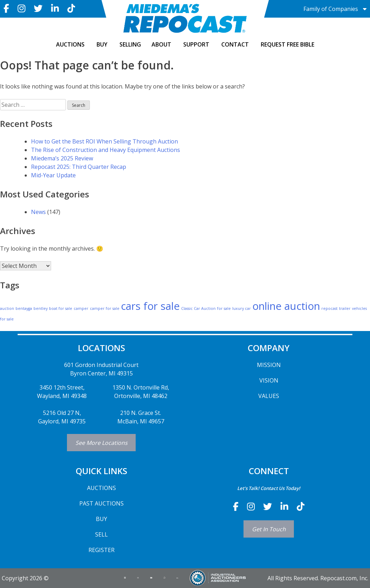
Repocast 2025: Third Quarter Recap (79, 167)
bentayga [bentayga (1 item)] (24, 308)
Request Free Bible (288, 44)
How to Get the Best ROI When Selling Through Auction (104, 141)
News (38, 212)
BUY (102, 44)
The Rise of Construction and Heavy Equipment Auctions (106, 150)
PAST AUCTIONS (101, 503)
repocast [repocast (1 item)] (329, 308)
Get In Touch (269, 529)
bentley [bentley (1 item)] (41, 308)
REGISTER (101, 550)
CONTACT (235, 44)
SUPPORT (196, 44)
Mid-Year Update (53, 175)
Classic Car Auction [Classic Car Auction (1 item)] (198, 308)
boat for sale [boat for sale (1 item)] (61, 308)
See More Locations (101, 443)
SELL (101, 534)
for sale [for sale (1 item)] (224, 308)
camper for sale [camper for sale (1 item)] (105, 308)
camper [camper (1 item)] (81, 308)
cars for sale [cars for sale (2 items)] (150, 306)
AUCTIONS (70, 44)
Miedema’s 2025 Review (62, 158)
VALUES (269, 396)
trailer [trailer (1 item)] (345, 308)
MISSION (269, 365)
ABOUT (161, 44)
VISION (269, 380)
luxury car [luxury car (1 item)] (242, 308)
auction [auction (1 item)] (7, 308)
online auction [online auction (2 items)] (286, 306)
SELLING (130, 44)
